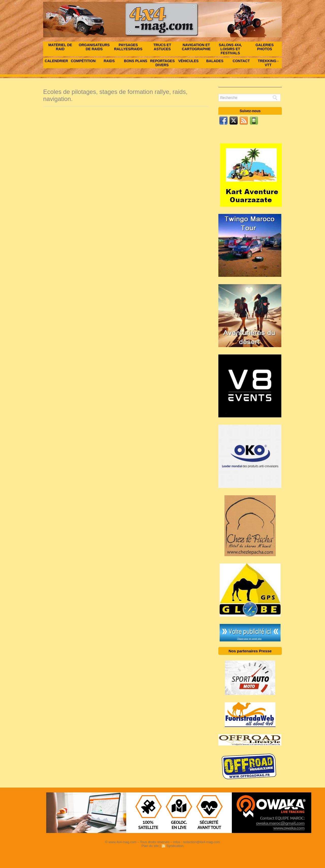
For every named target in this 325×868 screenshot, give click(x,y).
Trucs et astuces (162, 47)
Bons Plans (136, 61)
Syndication (175, 846)
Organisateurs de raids (94, 47)
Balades (215, 61)
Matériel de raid (60, 47)
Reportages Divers (162, 63)
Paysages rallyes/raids (128, 47)
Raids (109, 61)
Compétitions (83, 61)
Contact (241, 61)
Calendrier (56, 61)
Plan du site (150, 846)
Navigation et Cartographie (196, 47)
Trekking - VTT (268, 63)
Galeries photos (265, 47)
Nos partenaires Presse (250, 651)
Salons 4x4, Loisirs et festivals (230, 49)
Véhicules (188, 61)
